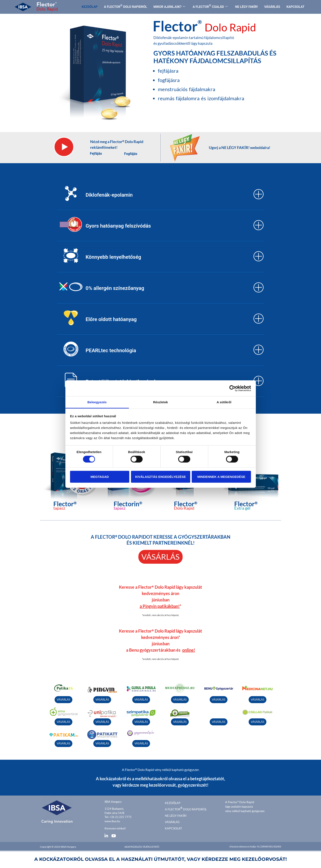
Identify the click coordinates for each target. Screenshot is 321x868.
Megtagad (100, 476)
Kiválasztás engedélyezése (161, 476)
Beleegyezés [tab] (97, 402)
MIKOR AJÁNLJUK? (169, 7)
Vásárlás (172, 821)
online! (189, 649)
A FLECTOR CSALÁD (210, 6)
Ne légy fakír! (176, 814)
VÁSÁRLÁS (272, 7)
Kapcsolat (173, 827)
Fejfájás (96, 154)
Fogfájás (131, 154)
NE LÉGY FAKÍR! (247, 7)
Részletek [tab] (160, 402)
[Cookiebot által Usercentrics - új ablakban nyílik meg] (232, 388)
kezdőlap (173, 802)
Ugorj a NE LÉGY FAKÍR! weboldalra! (240, 147)
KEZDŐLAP (90, 7)
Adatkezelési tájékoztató (142, 846)
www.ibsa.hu (112, 820)
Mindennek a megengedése (221, 476)
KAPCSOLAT (296, 7)
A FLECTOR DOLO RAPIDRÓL (125, 6)
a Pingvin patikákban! (160, 605)
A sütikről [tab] (224, 402)
